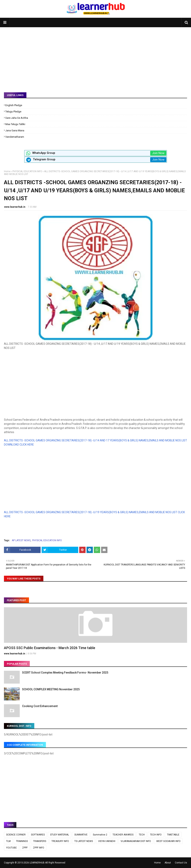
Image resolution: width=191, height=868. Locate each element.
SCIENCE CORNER (16, 835)
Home (7, 171)
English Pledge (14, 105)
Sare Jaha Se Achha (17, 118)
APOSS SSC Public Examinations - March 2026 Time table (50, 648)
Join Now (158, 153)
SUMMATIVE (81, 835)
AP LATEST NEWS (21, 540)
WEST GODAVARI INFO (168, 841)
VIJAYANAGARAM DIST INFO (136, 841)
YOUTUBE (11, 848)
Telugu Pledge (13, 112)
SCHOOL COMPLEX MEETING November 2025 (51, 689)
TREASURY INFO (60, 841)
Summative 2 (100, 835)
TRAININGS (22, 841)
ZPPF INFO (39, 848)
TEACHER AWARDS (123, 835)
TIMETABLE (173, 835)
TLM (8, 841)
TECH (142, 835)
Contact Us (181, 863)
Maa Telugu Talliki (15, 124)
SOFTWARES (38, 835)
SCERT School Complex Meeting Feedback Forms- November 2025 (65, 673)
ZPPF (25, 848)
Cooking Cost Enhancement (40, 706)
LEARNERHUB (37, 863)
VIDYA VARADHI (107, 841)
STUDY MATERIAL (60, 835)
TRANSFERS (40, 841)
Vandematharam (15, 137)
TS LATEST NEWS (84, 841)
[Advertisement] (95, 57)
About (168, 863)
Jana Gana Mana (15, 130)
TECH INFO (156, 835)
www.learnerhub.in (15, 207)
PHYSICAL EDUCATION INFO (27, 171)
